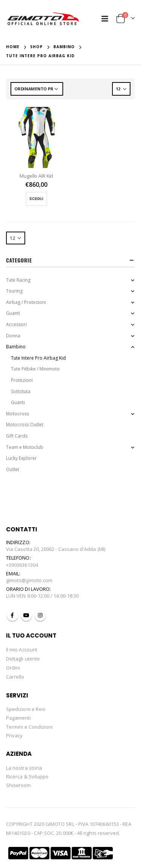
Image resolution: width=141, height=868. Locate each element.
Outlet (13, 469)
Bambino (16, 347)
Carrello (15, 677)
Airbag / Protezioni (26, 302)
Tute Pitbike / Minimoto (35, 369)
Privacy (14, 735)
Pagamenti (18, 718)
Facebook (12, 615)
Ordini (13, 668)
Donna (13, 336)
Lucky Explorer (21, 458)
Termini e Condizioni (29, 727)
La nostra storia (24, 768)
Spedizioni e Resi (26, 709)
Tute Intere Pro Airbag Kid (38, 358)
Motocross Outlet (25, 425)
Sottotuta (21, 391)
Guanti (13, 313)
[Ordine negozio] (37, 89)
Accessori (16, 324)
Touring (14, 291)
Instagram (40, 615)
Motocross (17, 414)
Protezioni (22, 380)
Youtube (26, 615)
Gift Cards (17, 436)
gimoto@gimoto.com (29, 580)
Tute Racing (18, 280)
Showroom (19, 785)
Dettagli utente (23, 659)
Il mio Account (22, 650)
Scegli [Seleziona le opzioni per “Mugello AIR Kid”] (36, 199)
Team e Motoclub (25, 447)
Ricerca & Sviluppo (27, 776)
